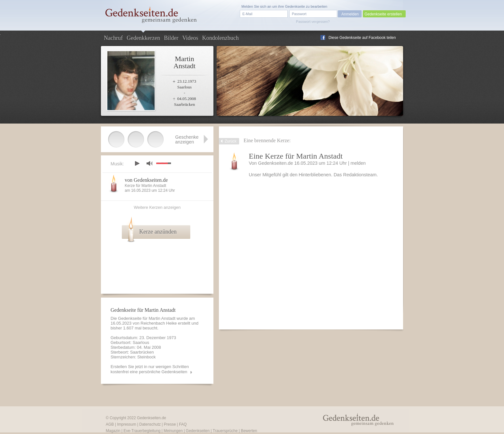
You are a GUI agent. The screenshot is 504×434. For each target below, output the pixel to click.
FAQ (183, 424)
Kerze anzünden (158, 232)
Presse (170, 424)
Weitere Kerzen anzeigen (157, 207)
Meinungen (173, 431)
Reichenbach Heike (159, 323)
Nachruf (113, 38)
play (137, 163)
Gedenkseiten (198, 431)
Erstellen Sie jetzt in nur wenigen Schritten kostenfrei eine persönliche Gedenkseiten (150, 369)
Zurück (231, 141)
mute (149, 163)
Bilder (171, 38)
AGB (110, 424)
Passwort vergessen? (313, 22)
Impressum (126, 424)
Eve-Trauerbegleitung (142, 431)
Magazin (113, 431)
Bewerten (249, 431)
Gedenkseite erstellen (383, 14)
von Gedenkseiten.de (146, 180)
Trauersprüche (225, 431)
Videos (190, 38)
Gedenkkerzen (143, 38)
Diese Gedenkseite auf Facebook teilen (362, 38)
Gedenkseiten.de (152, 418)
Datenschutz (150, 424)
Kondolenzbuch (221, 38)
